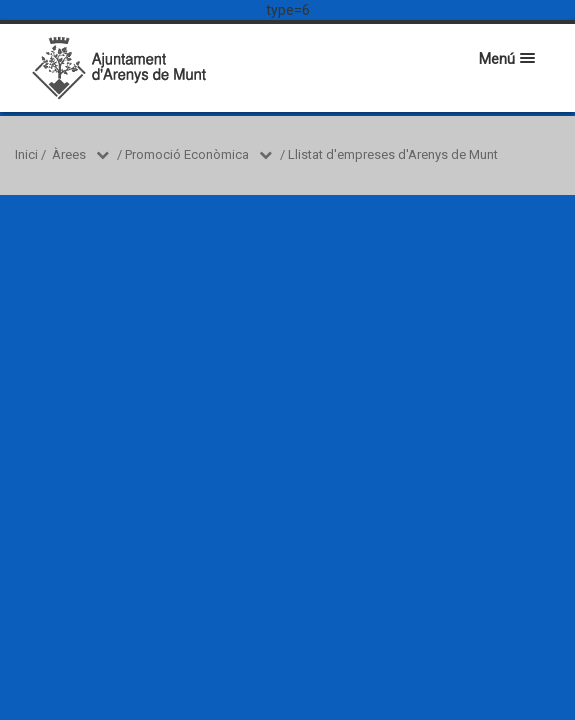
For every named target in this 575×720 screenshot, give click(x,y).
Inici (26, 154)
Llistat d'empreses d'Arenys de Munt (393, 154)
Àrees (69, 154)
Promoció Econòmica (187, 154)
